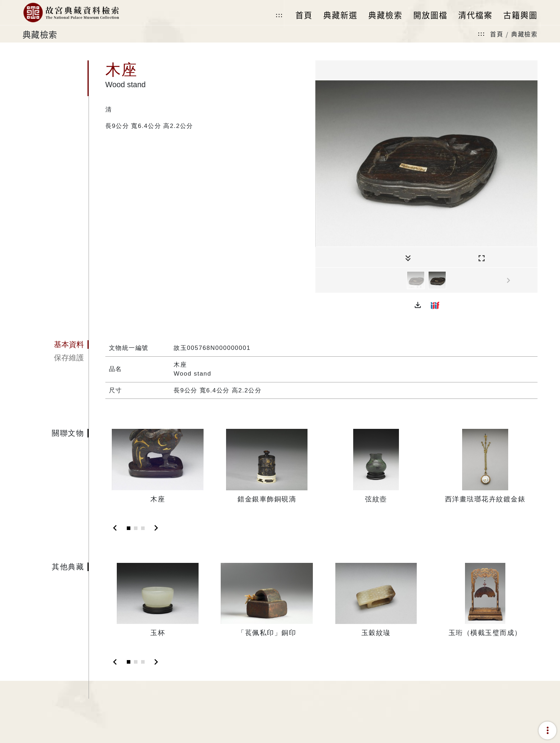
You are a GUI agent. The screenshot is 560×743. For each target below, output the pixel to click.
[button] (418, 305)
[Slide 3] (143, 528)
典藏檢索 (524, 34)
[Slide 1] (129, 528)
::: (279, 15)
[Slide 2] (136, 528)
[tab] (56, 345)
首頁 (497, 34)
